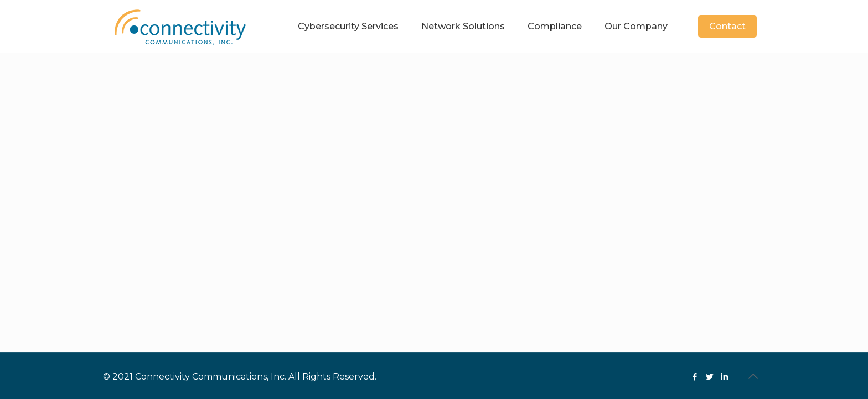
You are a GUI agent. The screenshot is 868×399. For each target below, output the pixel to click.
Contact (727, 26)
